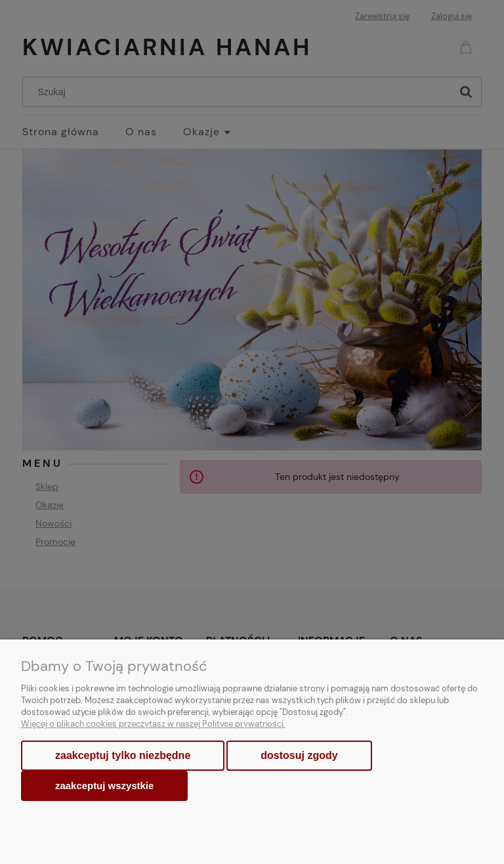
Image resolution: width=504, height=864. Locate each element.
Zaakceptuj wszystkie (104, 786)
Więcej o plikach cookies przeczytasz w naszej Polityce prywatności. (153, 724)
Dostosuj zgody (299, 755)
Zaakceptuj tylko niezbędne (123, 755)
